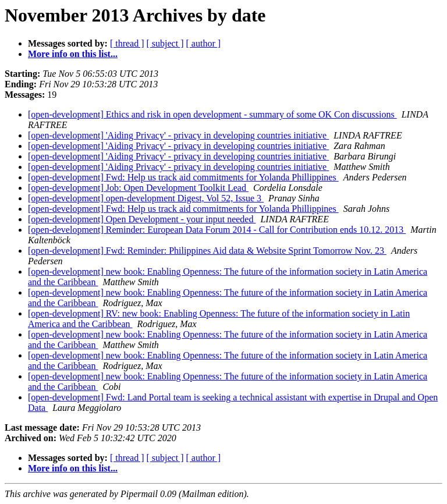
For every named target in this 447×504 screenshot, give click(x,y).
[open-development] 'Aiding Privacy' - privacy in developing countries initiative (178, 135)
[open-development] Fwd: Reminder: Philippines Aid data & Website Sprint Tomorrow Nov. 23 (207, 251)
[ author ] (204, 43)
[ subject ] (165, 43)
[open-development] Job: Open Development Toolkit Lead (138, 188)
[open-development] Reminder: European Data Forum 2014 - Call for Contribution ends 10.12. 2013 (217, 230)
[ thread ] (127, 43)
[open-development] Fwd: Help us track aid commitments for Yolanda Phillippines (183, 177)
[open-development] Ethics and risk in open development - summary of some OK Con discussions (212, 114)
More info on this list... (73, 54)
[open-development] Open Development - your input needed (142, 219)
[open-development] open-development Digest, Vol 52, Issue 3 (146, 198)
